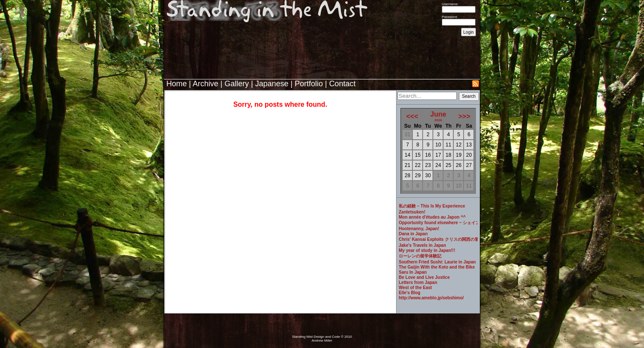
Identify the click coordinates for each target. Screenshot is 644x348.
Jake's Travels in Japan (422, 245)
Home (177, 84)
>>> (464, 116)
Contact (342, 84)
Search (469, 96)
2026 (438, 120)
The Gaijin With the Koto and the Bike (437, 267)
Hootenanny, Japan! (419, 229)
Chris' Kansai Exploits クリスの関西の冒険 (438, 239)
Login (468, 32)
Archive (206, 84)
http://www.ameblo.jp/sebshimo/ (431, 298)
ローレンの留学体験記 (420, 256)
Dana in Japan (413, 234)
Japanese (272, 84)
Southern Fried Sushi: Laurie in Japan (437, 262)
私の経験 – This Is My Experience (432, 206)
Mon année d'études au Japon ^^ (432, 217)
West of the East (415, 288)
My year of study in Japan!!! (427, 250)
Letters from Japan (418, 282)
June (438, 114)
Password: (450, 17)
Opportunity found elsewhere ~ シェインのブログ (438, 223)
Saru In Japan (413, 272)
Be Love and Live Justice (424, 277)
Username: (450, 4)
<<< (412, 116)
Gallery (236, 84)
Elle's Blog (410, 293)
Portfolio (309, 84)
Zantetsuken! (412, 212)
